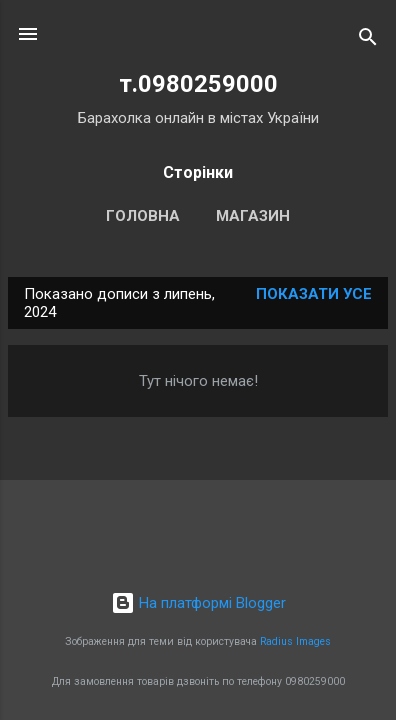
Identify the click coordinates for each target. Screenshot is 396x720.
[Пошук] (368, 40)
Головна (143, 216)
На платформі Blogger (198, 603)
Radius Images (295, 641)
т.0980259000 (198, 84)
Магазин (253, 216)
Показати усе (314, 294)
